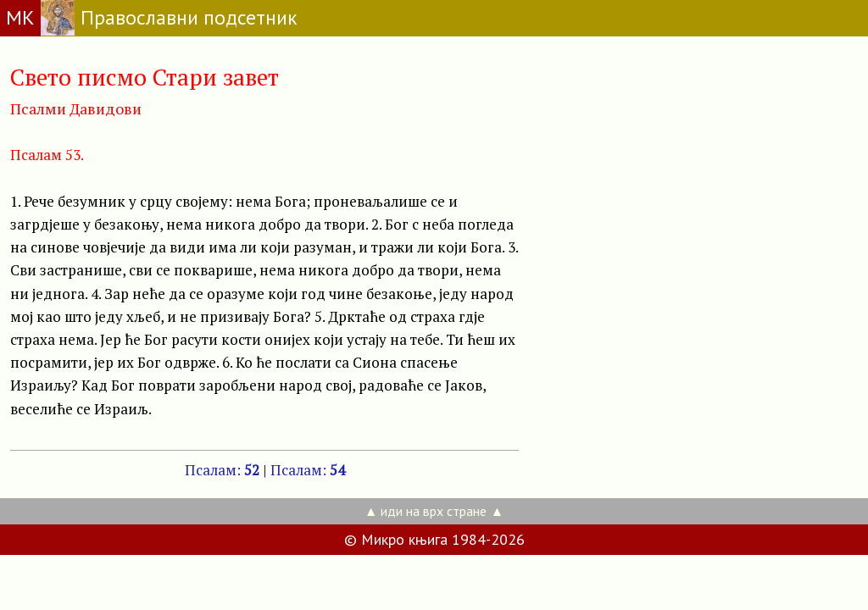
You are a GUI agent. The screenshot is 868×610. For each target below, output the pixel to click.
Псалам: (222, 470)
